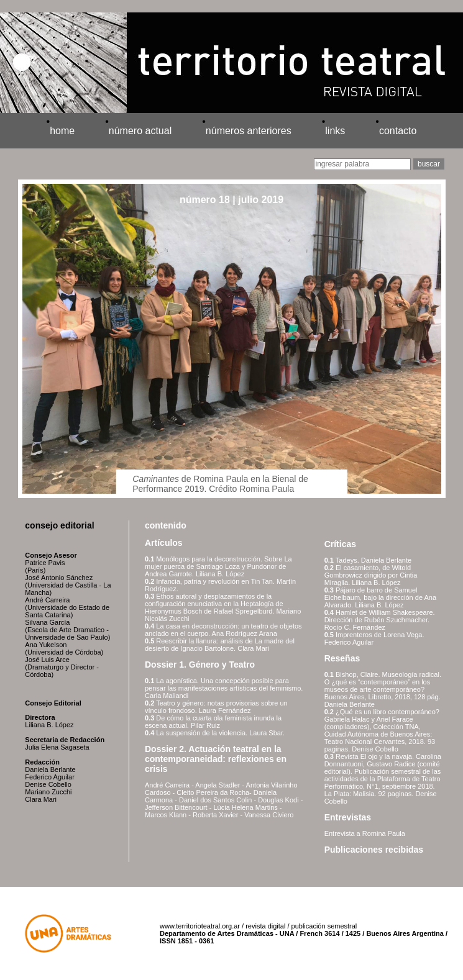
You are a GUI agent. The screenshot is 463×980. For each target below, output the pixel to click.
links (335, 131)
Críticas (340, 544)
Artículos (164, 543)
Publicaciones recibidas (374, 850)
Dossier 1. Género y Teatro (200, 665)
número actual (140, 131)
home (62, 131)
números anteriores (249, 131)
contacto (398, 131)
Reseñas (342, 658)
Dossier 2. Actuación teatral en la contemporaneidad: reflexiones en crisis (216, 759)
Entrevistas (348, 817)
